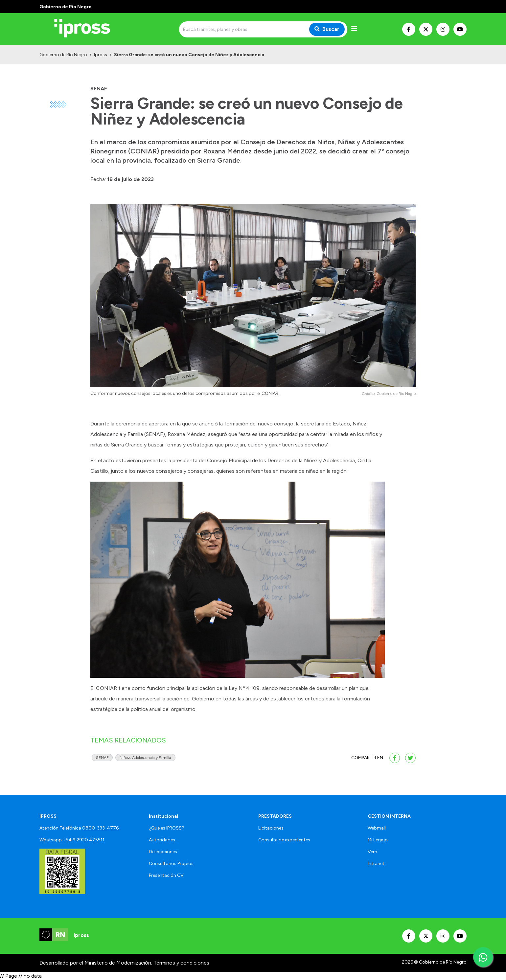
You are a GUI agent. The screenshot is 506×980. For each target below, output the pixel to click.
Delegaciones (163, 852)
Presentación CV (166, 875)
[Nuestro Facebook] (409, 29)
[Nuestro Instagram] (443, 29)
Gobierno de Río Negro (63, 55)
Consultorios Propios (171, 864)
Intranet (376, 864)
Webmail (377, 828)
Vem (372, 852)
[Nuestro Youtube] (460, 29)
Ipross (101, 55)
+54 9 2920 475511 (84, 840)
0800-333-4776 (100, 828)
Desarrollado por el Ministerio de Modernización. (96, 963)
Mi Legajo (378, 840)
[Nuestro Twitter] (426, 29)
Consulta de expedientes (284, 840)
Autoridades (162, 840)
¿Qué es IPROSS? (167, 828)
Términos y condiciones (181, 963)
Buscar (327, 29)
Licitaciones (271, 828)
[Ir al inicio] (87, 29)
